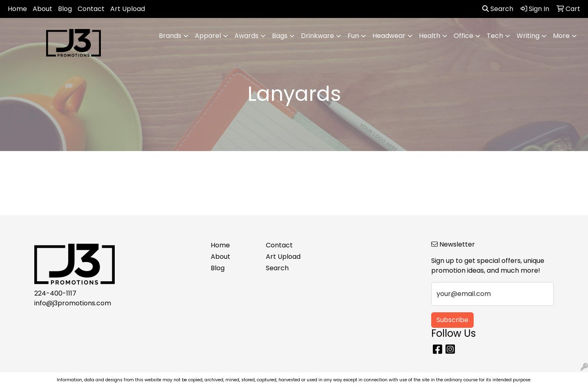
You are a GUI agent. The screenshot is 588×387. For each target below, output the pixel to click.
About (42, 9)
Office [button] (463, 36)
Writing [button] (528, 36)
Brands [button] (170, 36)
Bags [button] (280, 36)
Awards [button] (246, 36)
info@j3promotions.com (73, 303)
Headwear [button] (389, 36)
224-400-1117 (55, 293)
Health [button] (430, 36)
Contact (91, 9)
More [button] (561, 36)
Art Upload (128, 9)
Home (17, 9)
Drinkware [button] (317, 36)
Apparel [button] (208, 36)
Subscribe (452, 320)
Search (498, 9)
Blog (65, 9)
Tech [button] (495, 36)
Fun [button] (353, 36)
